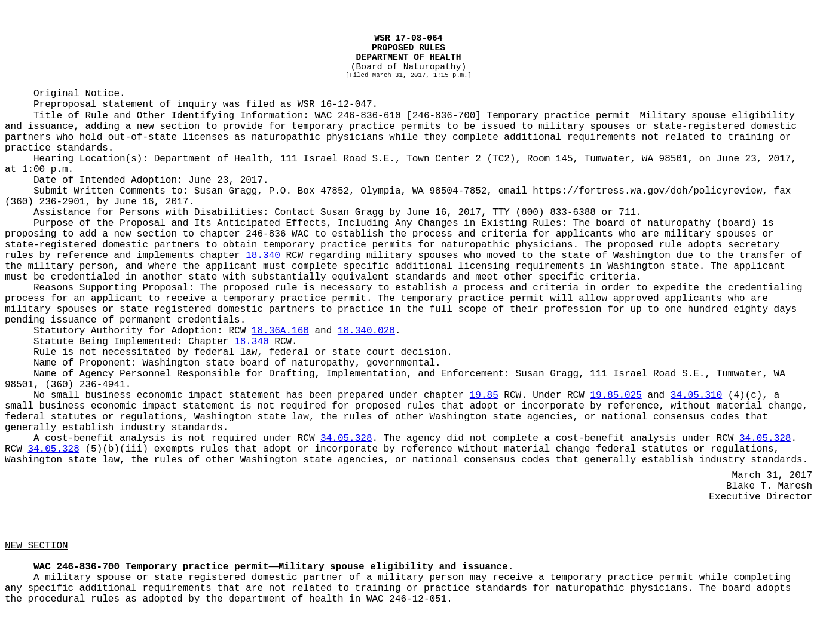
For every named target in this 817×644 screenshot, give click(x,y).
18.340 (263, 256)
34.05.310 (696, 395)
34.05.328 (346, 438)
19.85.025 (616, 395)
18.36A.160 (280, 331)
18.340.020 (366, 331)
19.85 (484, 395)
